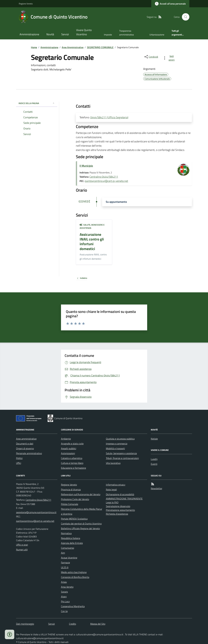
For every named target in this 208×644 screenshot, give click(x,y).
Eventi (154, 464)
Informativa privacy (116, 485)
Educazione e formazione (74, 468)
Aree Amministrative (73, 47)
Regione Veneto (26, 4)
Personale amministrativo (29, 453)
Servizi (65, 34)
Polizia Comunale (70, 504)
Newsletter (156, 488)
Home (34, 47)
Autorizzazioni (68, 453)
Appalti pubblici (69, 448)
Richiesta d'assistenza (117, 514)
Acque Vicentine (69, 558)
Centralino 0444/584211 (104, 177)
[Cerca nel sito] (184, 17)
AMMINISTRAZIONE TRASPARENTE (124, 499)
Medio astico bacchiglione (74, 572)
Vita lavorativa (113, 463)
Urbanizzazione (157, 35)
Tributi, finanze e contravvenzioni (122, 458)
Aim (63, 553)
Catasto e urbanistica (72, 458)
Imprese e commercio (117, 444)
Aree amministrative (26, 439)
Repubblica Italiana (71, 538)
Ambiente (66, 439)
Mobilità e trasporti (115, 448)
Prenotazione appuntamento (120, 510)
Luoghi (154, 459)
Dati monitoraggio (25, 624)
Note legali (111, 489)
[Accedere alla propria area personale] (170, 4)
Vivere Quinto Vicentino (84, 32)
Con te (64, 611)
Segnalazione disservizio (118, 506)
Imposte (108, 35)
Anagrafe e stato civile (72, 444)
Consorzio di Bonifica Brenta (75, 577)
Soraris (64, 592)
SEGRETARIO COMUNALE (100, 47)
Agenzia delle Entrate (72, 543)
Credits (73, 624)
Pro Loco (65, 601)
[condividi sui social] (151, 57)
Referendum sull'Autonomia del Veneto (81, 494)
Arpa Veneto (67, 587)
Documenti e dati (25, 444)
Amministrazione (29, 34)
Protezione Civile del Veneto (75, 499)
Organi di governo (25, 448)
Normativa (66, 533)
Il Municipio (86, 166)
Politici (19, 458)
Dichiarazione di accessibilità (120, 494)
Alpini (64, 597)
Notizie (154, 439)
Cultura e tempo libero (72, 463)
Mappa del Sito (98, 624)
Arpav (64, 582)
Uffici (19, 463)
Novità (50, 34)
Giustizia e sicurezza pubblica (120, 439)
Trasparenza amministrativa (127, 33)
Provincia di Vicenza (71, 489)
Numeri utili (22, 550)
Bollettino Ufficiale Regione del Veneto (80, 528)
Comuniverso (68, 548)
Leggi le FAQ (112, 502)
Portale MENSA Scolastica (74, 519)
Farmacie (65, 562)
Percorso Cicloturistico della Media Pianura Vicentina (82, 511)
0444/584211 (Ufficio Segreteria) (109, 117)
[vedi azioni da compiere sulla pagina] (169, 58)
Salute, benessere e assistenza (92, 226)
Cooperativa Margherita (73, 606)
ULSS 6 (65, 567)
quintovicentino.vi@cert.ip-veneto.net (106, 181)
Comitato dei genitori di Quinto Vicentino (81, 524)
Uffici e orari (22, 545)
